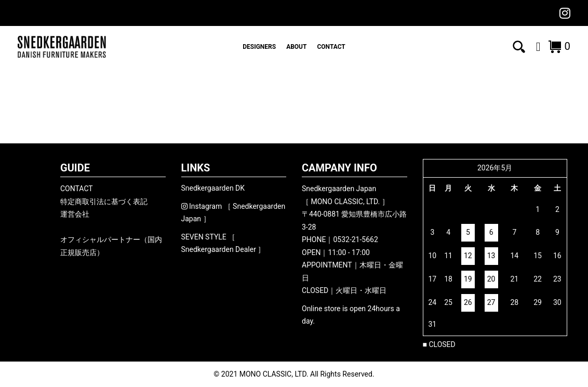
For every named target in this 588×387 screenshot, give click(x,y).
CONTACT (331, 47)
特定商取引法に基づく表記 (104, 202)
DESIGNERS (259, 47)
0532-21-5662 (355, 239)
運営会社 (75, 214)
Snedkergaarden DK (213, 188)
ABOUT (296, 47)
